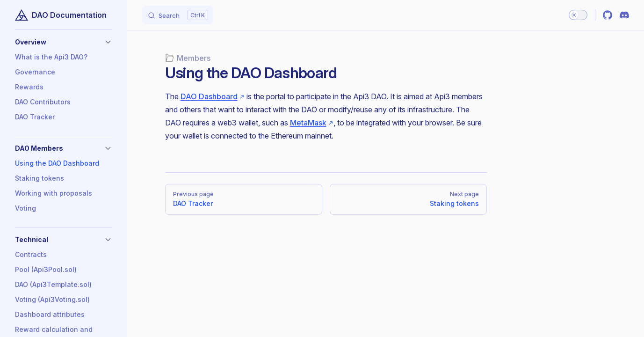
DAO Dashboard (209, 96)
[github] (608, 15)
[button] (64, 42)
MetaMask (308, 123)
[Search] (178, 15)
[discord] (624, 15)
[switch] (578, 15)
